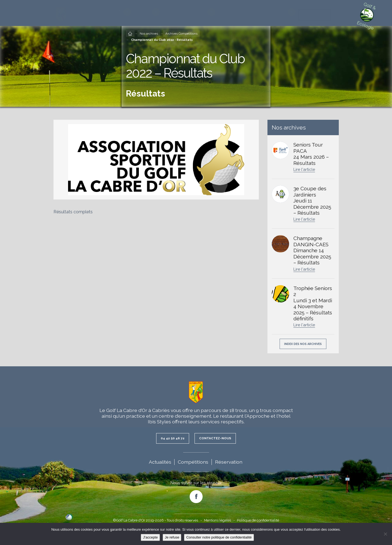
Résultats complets (73, 212)
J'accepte (150, 537)
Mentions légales (217, 521)
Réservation (229, 463)
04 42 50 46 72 (170, 439)
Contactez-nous (217, 439)
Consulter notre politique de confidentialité (219, 537)
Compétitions (193, 463)
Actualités (160, 463)
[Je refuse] (385, 534)
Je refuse (172, 537)
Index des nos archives (303, 344)
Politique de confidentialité (258, 521)
